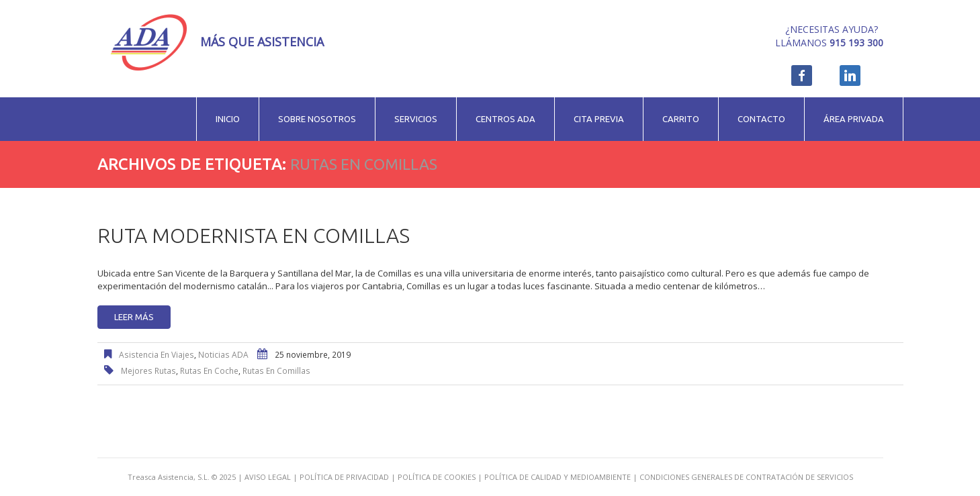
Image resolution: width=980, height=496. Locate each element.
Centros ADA (505, 119)
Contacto (761, 119)
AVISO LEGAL (268, 477)
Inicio (228, 119)
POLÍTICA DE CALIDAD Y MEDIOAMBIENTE (558, 477)
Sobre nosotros (317, 119)
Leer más (134, 317)
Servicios (416, 119)
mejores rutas (148, 371)
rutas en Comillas (276, 371)
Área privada (854, 119)
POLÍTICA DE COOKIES (437, 477)
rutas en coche (209, 371)
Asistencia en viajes (157, 355)
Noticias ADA (223, 355)
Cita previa (599, 119)
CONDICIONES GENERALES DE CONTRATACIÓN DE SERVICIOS (746, 477)
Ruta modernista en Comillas (254, 236)
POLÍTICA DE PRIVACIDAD (344, 477)
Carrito (681, 119)
